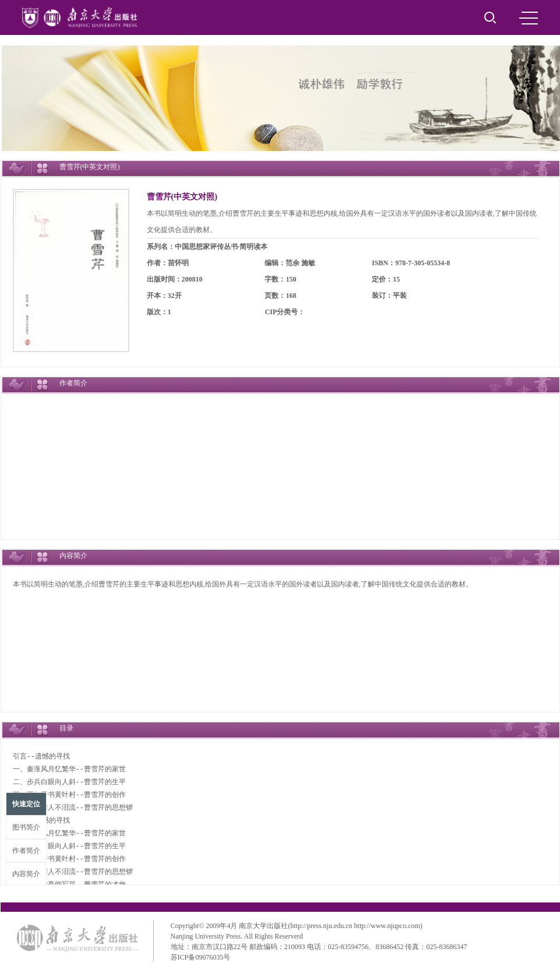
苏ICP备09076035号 (201, 957)
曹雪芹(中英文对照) (182, 197)
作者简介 (26, 851)
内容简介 (26, 874)
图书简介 (26, 827)
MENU (529, 18)
